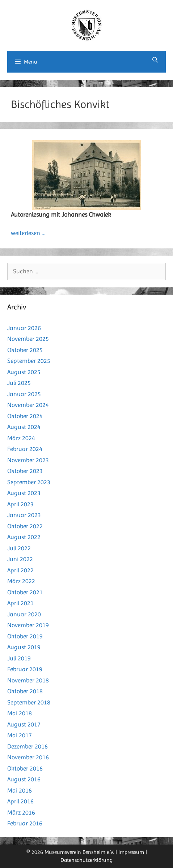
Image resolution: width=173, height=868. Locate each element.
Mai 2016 (20, 790)
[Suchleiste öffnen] (155, 60)
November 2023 (28, 460)
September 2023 (29, 482)
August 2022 (24, 537)
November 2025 (28, 339)
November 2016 (28, 757)
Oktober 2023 (25, 471)
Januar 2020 (24, 614)
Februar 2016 (25, 823)
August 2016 (24, 779)
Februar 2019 (25, 669)
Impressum (131, 852)
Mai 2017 (20, 735)
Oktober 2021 (25, 592)
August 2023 (24, 493)
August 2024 (24, 427)
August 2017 (24, 724)
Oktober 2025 (25, 350)
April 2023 (20, 504)
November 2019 (28, 625)
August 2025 (24, 372)
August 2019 (24, 647)
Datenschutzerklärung (86, 860)
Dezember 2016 (28, 746)
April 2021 (20, 603)
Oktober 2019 (25, 636)
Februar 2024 (25, 449)
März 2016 (21, 812)
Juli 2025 (19, 383)
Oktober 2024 (25, 416)
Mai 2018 (20, 713)
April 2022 (20, 570)
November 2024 (28, 405)
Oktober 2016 (25, 768)
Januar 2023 (24, 515)
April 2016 (20, 801)
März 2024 (21, 438)
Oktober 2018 (25, 691)
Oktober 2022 (25, 526)
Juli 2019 (19, 658)
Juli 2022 (19, 548)
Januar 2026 (24, 328)
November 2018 (28, 680)
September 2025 (29, 361)
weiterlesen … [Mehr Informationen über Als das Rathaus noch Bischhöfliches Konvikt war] (28, 233)
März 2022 (21, 581)
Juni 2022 (20, 559)
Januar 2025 (24, 394)
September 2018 (29, 702)
